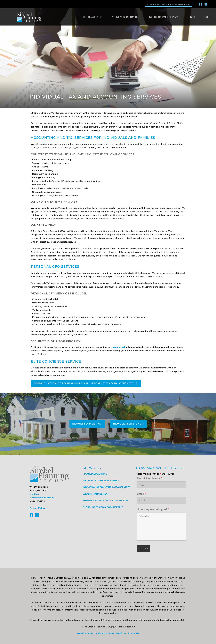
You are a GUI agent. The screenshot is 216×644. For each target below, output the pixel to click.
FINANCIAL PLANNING (95, 474)
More (207, 17)
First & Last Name (149, 478)
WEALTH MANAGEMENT (96, 494)
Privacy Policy (37, 508)
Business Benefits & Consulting (165, 17)
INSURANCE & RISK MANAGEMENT (102, 481)
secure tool (119, 347)
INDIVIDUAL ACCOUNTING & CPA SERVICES (106, 487)
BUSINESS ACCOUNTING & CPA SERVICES (105, 501)
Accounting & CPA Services (126, 17)
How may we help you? (153, 509)
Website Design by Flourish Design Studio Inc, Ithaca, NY (108, 633)
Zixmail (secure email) (42, 498)
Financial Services (94, 17)
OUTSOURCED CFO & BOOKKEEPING (103, 507)
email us (34, 494)
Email (141, 494)
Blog (192, 17)
